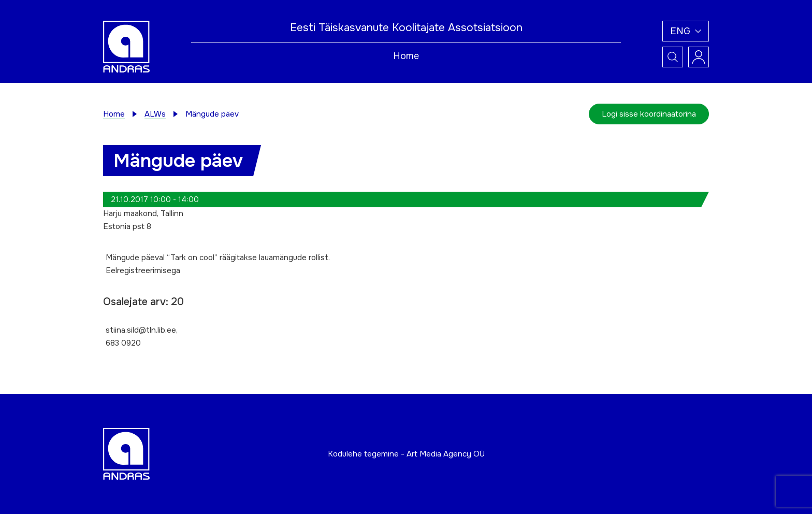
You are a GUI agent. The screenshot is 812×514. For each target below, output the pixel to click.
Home (406, 56)
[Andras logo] (126, 46)
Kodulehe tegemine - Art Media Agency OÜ (406, 454)
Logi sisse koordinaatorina (649, 114)
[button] (686, 31)
